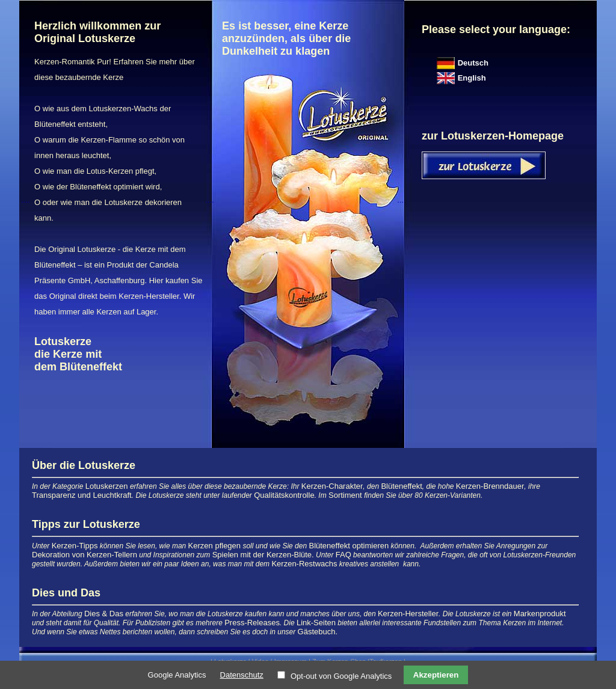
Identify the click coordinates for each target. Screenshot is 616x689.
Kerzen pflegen (214, 546)
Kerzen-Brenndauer (490, 486)
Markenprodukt (540, 614)
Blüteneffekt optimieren (349, 546)
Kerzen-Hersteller (408, 614)
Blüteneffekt (401, 486)
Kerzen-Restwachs (304, 564)
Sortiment (346, 495)
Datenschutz (242, 675)
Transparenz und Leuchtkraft (82, 495)
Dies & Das (104, 614)
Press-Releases (252, 623)
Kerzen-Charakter (332, 486)
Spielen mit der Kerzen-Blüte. (263, 555)
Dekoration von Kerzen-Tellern (85, 555)
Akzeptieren (436, 675)
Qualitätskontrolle (284, 495)
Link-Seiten (316, 623)
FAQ (343, 555)
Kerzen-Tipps (75, 546)
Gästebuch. (318, 632)
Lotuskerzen (107, 486)
